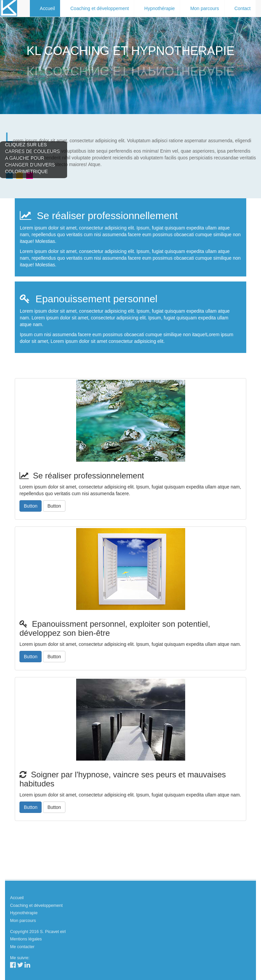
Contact (243, 8)
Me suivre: (20, 958)
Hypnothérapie (160, 8)
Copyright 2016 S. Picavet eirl (38, 932)
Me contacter (22, 947)
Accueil (47, 8)
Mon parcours (205, 8)
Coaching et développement (100, 8)
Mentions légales (26, 939)
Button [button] (31, 506)
